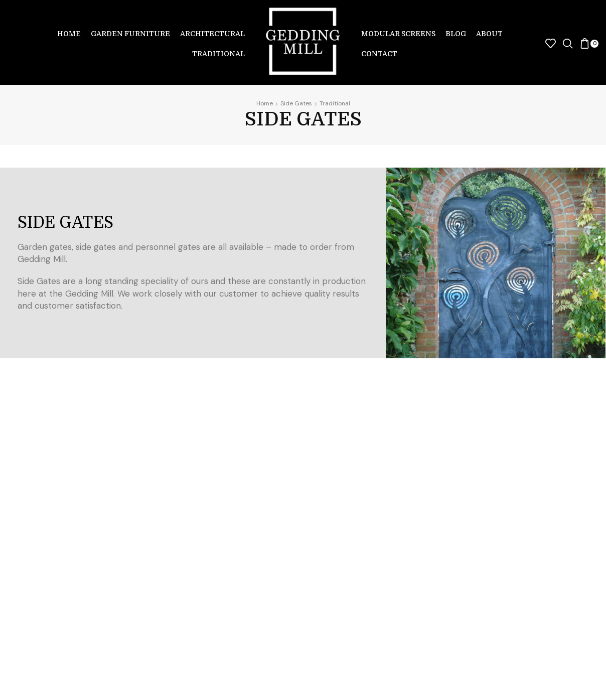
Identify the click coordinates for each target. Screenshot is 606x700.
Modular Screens (398, 34)
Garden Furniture (130, 34)
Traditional (218, 54)
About (489, 34)
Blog (456, 34)
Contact (379, 54)
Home (69, 34)
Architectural (212, 34)
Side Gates (296, 103)
